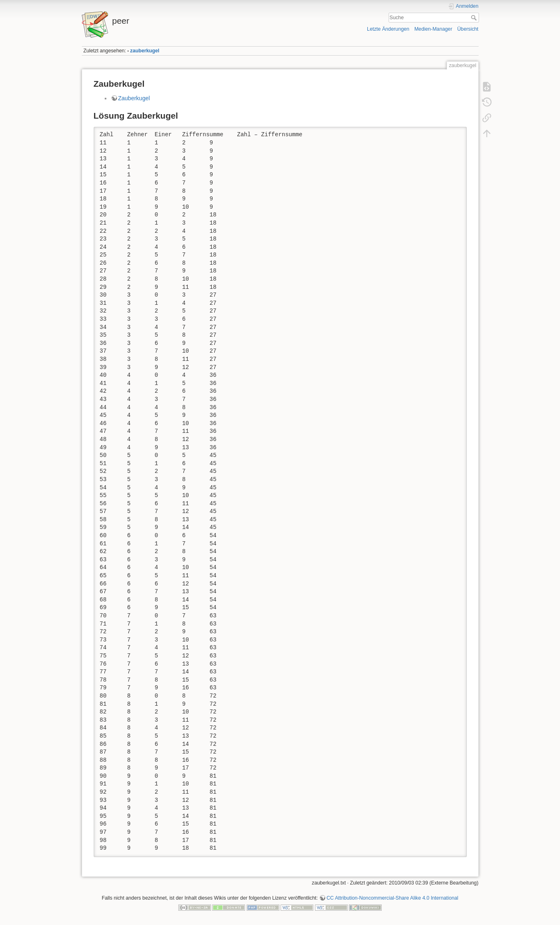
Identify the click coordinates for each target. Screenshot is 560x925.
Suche (475, 18)
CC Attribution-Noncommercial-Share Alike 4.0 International (392, 898)
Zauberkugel (134, 98)
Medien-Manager (433, 29)
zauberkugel (145, 51)
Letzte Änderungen (388, 29)
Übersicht (468, 29)
